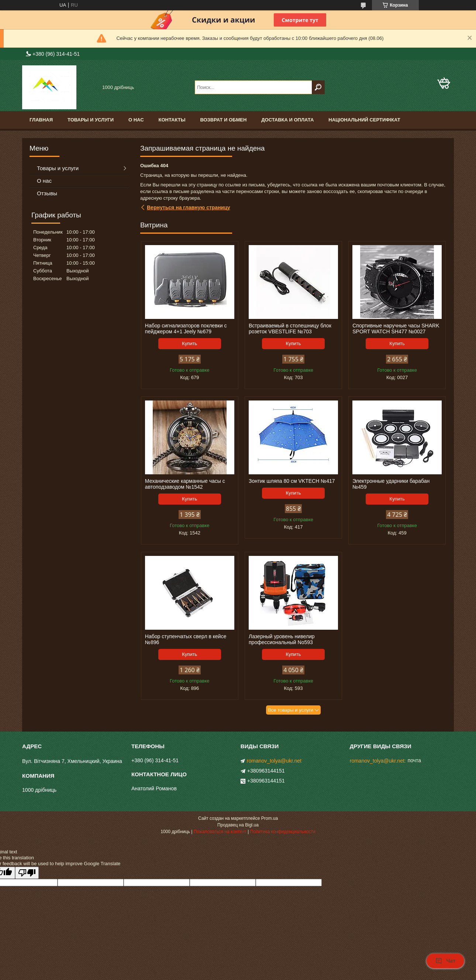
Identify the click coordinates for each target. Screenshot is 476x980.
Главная (41, 120)
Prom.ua (270, 818)
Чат (445, 961)
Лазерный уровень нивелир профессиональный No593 (282, 639)
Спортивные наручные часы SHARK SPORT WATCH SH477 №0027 (396, 329)
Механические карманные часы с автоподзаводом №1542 (185, 484)
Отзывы (47, 193)
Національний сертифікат (364, 120)
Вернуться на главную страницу (189, 207)
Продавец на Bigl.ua (238, 825)
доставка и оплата (287, 120)
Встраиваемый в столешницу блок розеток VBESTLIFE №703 (290, 329)
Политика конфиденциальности (283, 832)
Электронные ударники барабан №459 (391, 484)
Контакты (172, 120)
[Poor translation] (27, 873)
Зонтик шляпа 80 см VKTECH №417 (292, 481)
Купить (189, 343)
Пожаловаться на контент (220, 832)
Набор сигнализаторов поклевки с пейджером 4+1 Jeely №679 (186, 329)
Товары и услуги (91, 120)
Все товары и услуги (291, 710)
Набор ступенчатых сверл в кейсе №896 (186, 639)
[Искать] (318, 87)
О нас (136, 120)
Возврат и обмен (223, 120)
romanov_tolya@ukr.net (274, 761)
